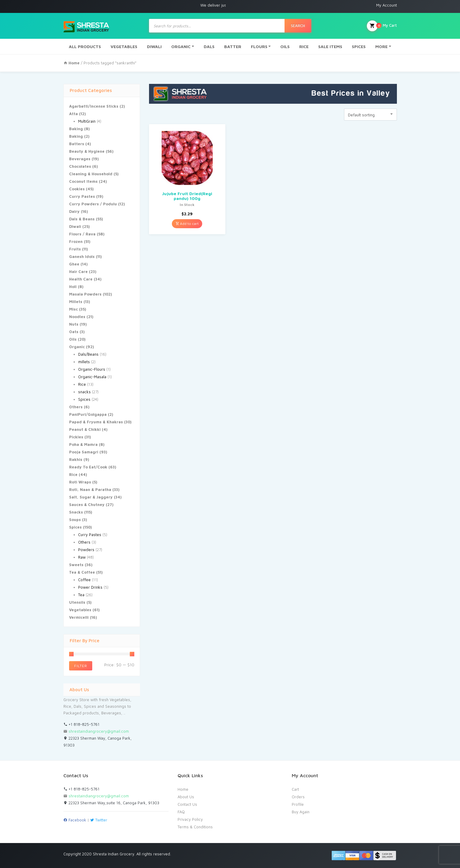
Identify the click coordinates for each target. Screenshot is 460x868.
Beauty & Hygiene (87, 151)
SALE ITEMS (330, 46)
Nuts (74, 324)
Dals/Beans (88, 354)
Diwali (75, 226)
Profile (298, 804)
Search (298, 26)
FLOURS (259, 46)
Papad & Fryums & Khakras (96, 422)
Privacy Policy (190, 819)
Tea (81, 595)
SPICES (359, 46)
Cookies (77, 189)
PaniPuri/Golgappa (88, 414)
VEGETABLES (124, 46)
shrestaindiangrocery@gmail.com (99, 731)
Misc (73, 309)
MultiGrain (87, 121)
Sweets (76, 565)
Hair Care (78, 271)
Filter (81, 666)
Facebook (75, 820)
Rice (82, 384)
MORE (381, 46)
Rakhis (76, 459)
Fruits (75, 249)
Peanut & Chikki (85, 429)
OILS (285, 46)
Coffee (84, 580)
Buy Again (301, 812)
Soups (75, 520)
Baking (76, 129)
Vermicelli (79, 617)
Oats (74, 332)
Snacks (76, 512)
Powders (86, 550)
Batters (77, 144)
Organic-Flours (92, 369)
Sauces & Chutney (87, 505)
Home (183, 789)
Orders (298, 797)
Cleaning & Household (91, 174)
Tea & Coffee (82, 572)
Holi (73, 287)
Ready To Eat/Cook (88, 467)
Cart (295, 789)
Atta (73, 114)
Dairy (74, 211)
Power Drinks (90, 587)
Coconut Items (83, 181)
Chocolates (80, 166)
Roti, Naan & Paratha (90, 489)
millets (84, 362)
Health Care (81, 279)
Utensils (77, 602)
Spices (84, 399)
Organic (77, 347)
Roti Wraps (80, 482)
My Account (387, 5)
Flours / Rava (82, 234)
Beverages (80, 159)
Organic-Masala (92, 377)
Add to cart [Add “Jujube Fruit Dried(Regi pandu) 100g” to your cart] (187, 224)
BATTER (233, 46)
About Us (186, 797)
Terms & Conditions (195, 827)
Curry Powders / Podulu (93, 204)
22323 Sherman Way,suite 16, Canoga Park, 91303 (111, 803)
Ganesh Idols (82, 256)
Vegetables (80, 610)
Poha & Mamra (83, 444)
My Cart (382, 26)
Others (76, 407)
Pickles (76, 437)
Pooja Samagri (84, 452)
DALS (209, 46)
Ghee (74, 264)
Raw (82, 557)
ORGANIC (181, 46)
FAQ (181, 812)
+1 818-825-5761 (81, 724)
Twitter (99, 820)
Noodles (77, 317)
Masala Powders (85, 294)
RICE (304, 46)
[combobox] (370, 115)
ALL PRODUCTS (85, 46)
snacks (84, 392)
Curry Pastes (82, 196)
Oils (73, 339)
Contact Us (187, 804)
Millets (76, 302)
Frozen (76, 241)
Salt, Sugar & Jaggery (91, 497)
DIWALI (154, 46)
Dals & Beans (82, 219)
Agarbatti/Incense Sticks (94, 106)
